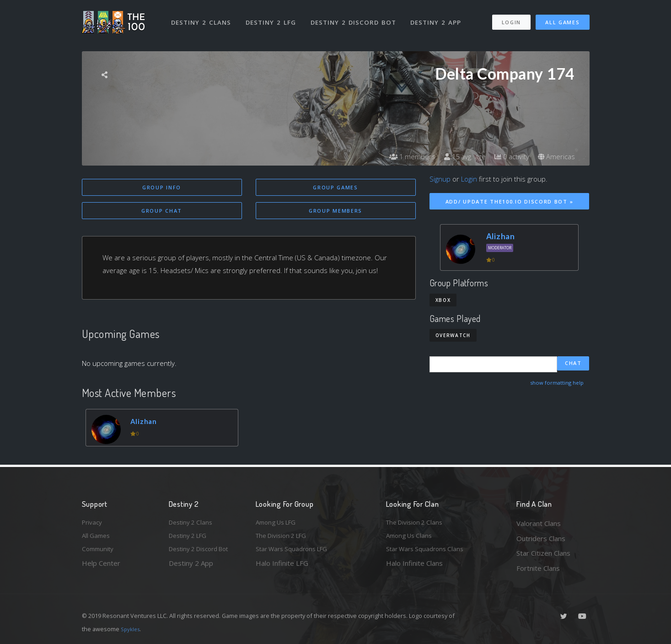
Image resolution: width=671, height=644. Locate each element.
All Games (562, 18)
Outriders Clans (541, 538)
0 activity (509, 156)
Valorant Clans (539, 523)
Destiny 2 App (440, 17)
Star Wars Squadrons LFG (296, 553)
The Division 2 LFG (285, 538)
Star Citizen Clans (543, 553)
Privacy (93, 523)
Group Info (162, 187)
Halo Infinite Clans (414, 568)
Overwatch (453, 335)
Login (511, 18)
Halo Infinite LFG (282, 568)
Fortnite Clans (538, 568)
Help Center (101, 568)
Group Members (335, 212)
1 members (404, 156)
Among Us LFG (279, 523)
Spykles (132, 629)
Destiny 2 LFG (274, 17)
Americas (556, 156)
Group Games (335, 187)
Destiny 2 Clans (203, 17)
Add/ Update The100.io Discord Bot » (510, 201)
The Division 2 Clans (417, 523)
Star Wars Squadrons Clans (428, 553)
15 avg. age (459, 156)
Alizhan (146, 422)
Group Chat (162, 212)
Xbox (443, 300)
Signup (440, 179)
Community (99, 553)
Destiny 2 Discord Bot (357, 17)
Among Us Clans (411, 538)
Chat (573, 364)
